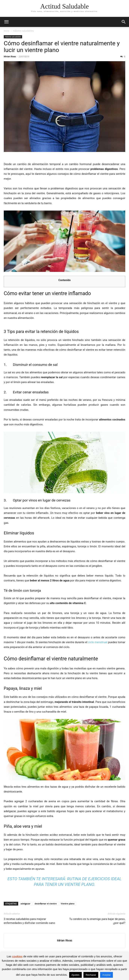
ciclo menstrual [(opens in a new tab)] (98, 642)
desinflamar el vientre (46, 904)
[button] (6, 22)
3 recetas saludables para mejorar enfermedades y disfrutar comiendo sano (29, 921)
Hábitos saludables (23, 31)
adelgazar (25, 904)
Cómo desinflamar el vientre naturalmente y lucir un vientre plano (62, 47)
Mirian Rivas (10, 56)
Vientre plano (68, 904)
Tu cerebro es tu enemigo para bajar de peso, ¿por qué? (97, 921)
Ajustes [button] (75, 975)
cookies (17, 956)
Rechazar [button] (91, 975)
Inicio (7, 31)
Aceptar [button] (107, 975)
